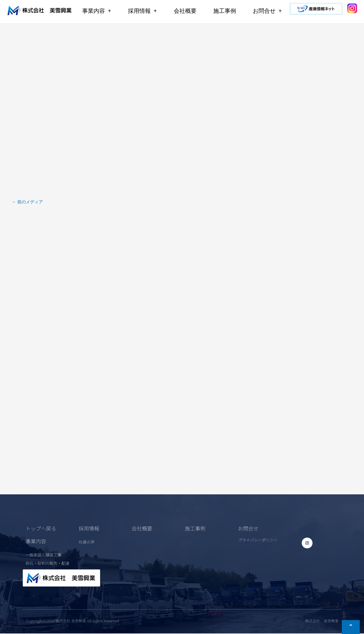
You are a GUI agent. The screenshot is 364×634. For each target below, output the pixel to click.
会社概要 (185, 11)
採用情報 (142, 11)
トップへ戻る (41, 529)
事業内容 (97, 11)
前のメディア (27, 202)
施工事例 (225, 11)
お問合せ (267, 11)
